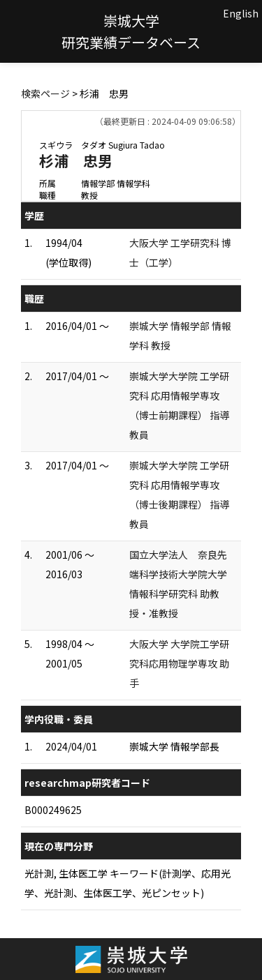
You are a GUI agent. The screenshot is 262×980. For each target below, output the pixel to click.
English (241, 13)
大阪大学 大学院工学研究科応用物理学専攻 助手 (179, 663)
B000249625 (53, 810)
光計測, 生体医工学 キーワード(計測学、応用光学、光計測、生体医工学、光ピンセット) (128, 883)
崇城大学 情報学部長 (174, 746)
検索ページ (45, 93)
